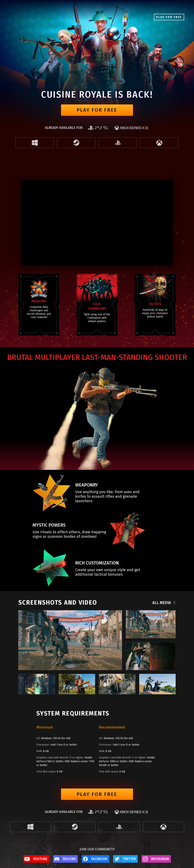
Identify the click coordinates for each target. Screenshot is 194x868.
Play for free (97, 110)
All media (162, 603)
